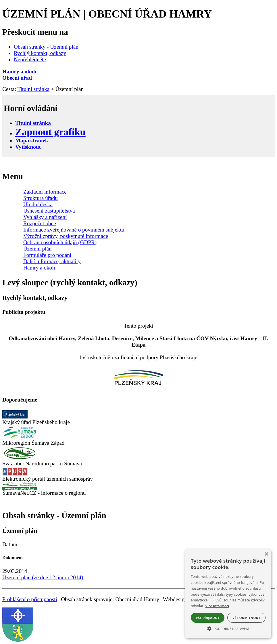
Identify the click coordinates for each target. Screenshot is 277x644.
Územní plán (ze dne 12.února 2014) (43, 577)
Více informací (217, 606)
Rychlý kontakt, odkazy (40, 53)
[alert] (228, 594)
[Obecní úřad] (138, 78)
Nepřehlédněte (30, 59)
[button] (228, 628)
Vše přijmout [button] (207, 618)
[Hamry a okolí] (138, 72)
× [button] (266, 554)
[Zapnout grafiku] (50, 132)
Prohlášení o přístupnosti (30, 599)
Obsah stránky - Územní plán (46, 47)
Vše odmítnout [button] (246, 618)
